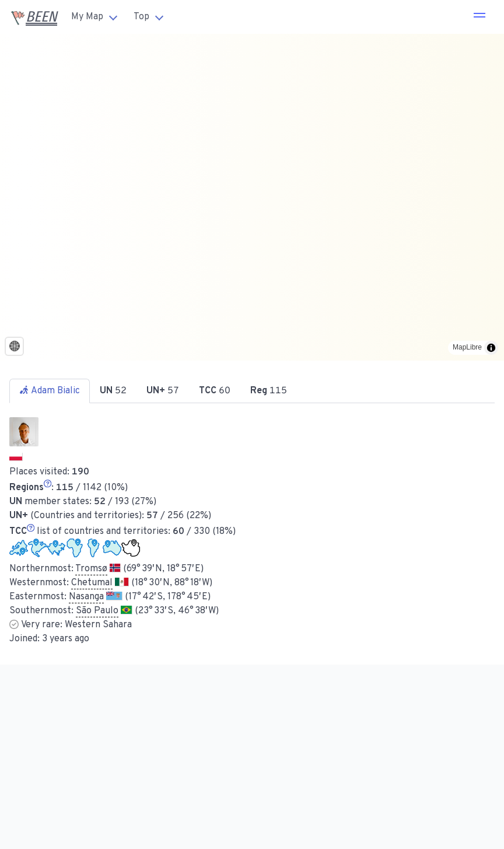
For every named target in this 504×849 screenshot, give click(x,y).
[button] (480, 17)
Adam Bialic (50, 391)
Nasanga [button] (86, 597)
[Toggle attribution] (491, 348)
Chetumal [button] (92, 583)
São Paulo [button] (97, 611)
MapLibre (467, 347)
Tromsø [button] (91, 569)
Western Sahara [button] (98, 625)
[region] (252, 197)
